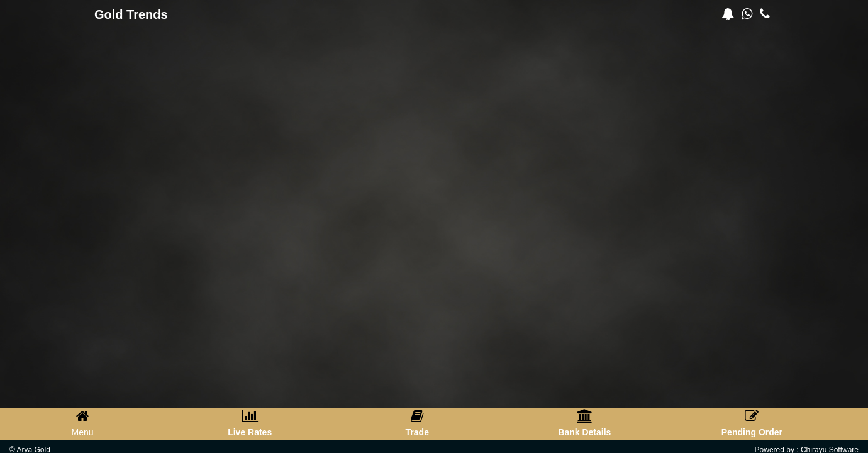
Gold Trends (131, 14)
